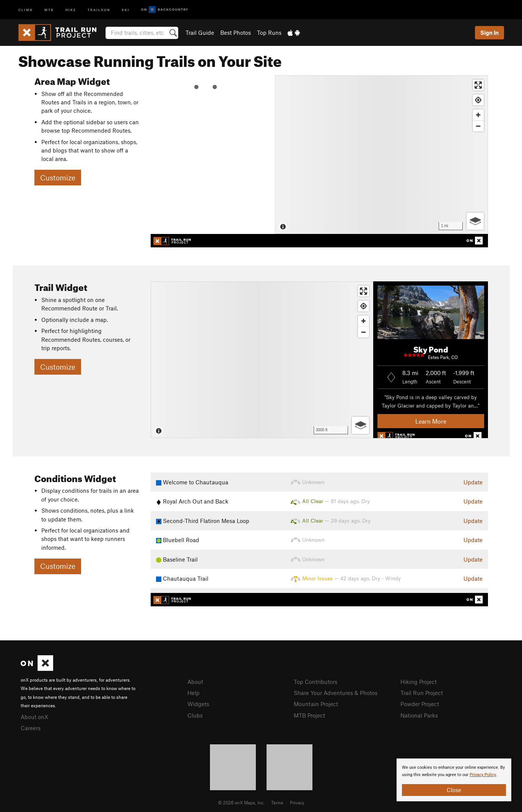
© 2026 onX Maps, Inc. (241, 802)
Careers (31, 728)
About (195, 682)
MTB (49, 9)
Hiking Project (419, 682)
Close (454, 790)
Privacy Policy (483, 775)
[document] (454, 780)
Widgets (198, 704)
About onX (34, 717)
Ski (126, 9)
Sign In (489, 32)
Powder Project (420, 704)
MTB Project (309, 715)
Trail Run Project (422, 693)
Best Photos (236, 32)
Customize (58, 178)
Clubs (195, 715)
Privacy (297, 802)
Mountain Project (316, 704)
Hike (71, 9)
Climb (26, 9)
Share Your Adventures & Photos (336, 693)
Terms (277, 802)
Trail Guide (200, 32)
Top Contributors (315, 682)
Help (194, 693)
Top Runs (269, 32)
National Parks (419, 715)
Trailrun (99, 9)
